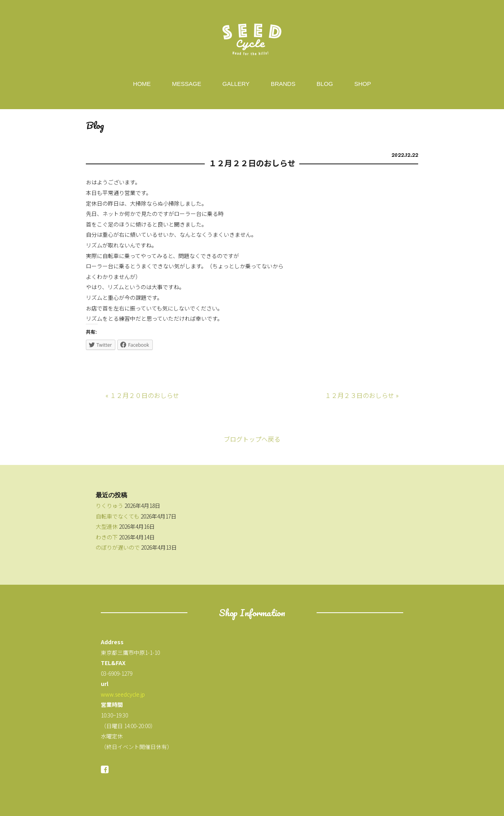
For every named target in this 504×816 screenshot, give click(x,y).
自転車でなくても (118, 516)
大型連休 (107, 526)
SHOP (363, 84)
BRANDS (283, 84)
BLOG (325, 84)
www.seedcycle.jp (123, 694)
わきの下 (107, 537)
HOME (142, 84)
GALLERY (236, 84)
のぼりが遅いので (118, 547)
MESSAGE (187, 84)
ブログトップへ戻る (252, 439)
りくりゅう (109, 506)
